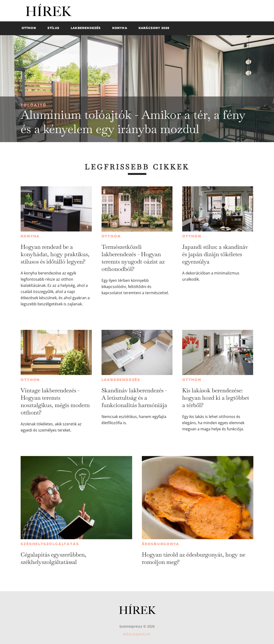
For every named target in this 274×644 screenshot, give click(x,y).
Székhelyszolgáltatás (50, 544)
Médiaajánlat (137, 634)
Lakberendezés (121, 380)
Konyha (30, 236)
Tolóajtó (34, 105)
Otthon (111, 236)
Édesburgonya (161, 544)
